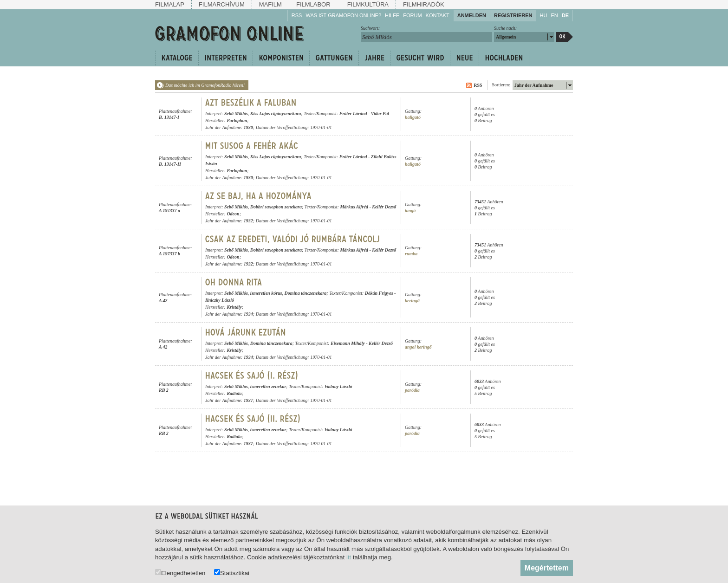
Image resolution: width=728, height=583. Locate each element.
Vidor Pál (380, 113)
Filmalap (170, 4)
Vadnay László (338, 386)
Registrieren (513, 15)
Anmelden (472, 15)
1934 (248, 314)
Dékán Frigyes (379, 293)
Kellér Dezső (384, 207)
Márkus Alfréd (354, 207)
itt (349, 557)
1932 (248, 221)
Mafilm (270, 4)
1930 (248, 127)
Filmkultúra (368, 4)
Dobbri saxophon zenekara (276, 207)
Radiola (234, 393)
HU (544, 15)
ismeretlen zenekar (268, 386)
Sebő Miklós (236, 113)
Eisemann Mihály (348, 343)
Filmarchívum (222, 4)
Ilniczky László (220, 300)
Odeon (233, 214)
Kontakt (438, 15)
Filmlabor (313, 4)
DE (565, 15)
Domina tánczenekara (305, 293)
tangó (410, 211)
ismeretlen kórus (266, 293)
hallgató (413, 117)
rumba (411, 254)
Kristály (234, 307)
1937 (248, 400)
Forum (412, 15)
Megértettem (547, 568)
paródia (412, 390)
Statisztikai (232, 573)
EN (554, 15)
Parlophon (237, 120)
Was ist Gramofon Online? (343, 15)
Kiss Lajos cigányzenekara (276, 113)
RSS (297, 15)
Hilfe (392, 15)
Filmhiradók (424, 4)
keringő (412, 301)
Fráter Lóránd (353, 113)
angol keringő (418, 347)
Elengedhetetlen (180, 573)
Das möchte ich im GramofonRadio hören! (205, 85)
